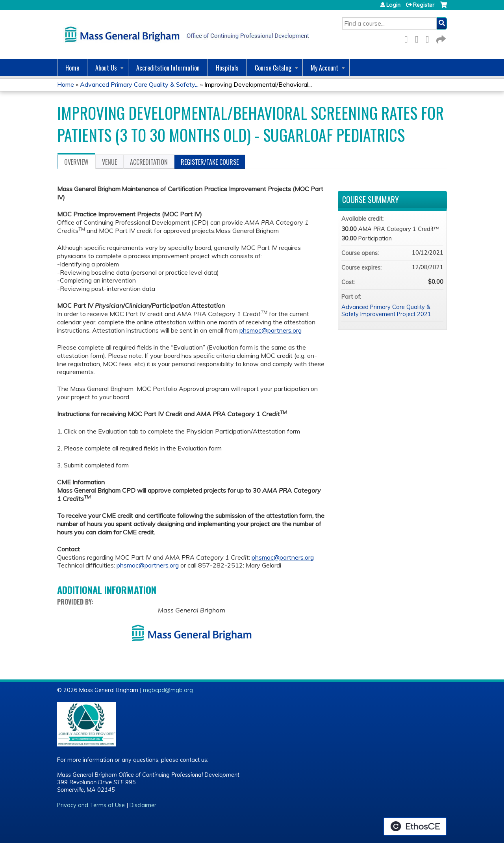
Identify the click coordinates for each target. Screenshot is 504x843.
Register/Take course (210, 162)
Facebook (408, 38)
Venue (109, 162)
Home (72, 68)
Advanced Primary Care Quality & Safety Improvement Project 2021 (386, 311)
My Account (324, 68)
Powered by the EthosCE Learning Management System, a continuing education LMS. (415, 826)
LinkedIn (430, 38)
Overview (76, 162)
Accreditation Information (168, 68)
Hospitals (227, 68)
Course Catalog (273, 68)
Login (393, 5)
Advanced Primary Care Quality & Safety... (139, 84)
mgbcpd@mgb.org (168, 690)
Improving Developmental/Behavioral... (258, 84)
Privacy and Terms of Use (91, 805)
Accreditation (149, 162)
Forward (440, 38)
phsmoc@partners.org (271, 330)
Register (424, 5)
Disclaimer (143, 805)
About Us (106, 68)
